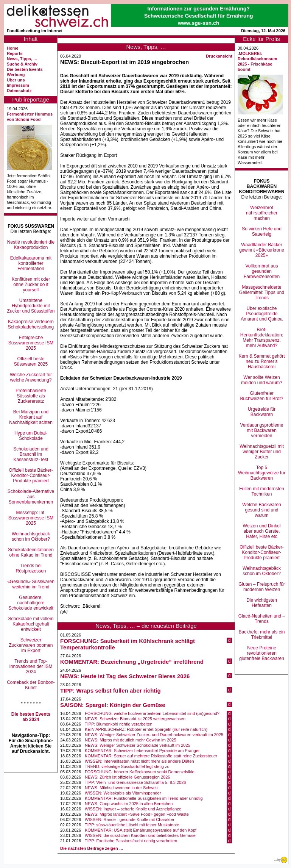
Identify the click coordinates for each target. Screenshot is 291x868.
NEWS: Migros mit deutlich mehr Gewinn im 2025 (130, 740)
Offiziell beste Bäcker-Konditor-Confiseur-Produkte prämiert (31, 475)
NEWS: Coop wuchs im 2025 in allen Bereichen (129, 804)
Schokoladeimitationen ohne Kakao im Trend (31, 552)
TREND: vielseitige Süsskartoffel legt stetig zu (127, 766)
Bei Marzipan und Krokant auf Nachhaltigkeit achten (31, 417)
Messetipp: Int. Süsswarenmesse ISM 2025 (31, 518)
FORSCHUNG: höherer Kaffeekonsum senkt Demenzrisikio (140, 772)
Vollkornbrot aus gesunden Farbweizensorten (262, 271)
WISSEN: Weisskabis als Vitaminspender (123, 793)
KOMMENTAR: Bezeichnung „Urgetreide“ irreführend (132, 662)
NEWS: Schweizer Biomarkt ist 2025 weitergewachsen (135, 719)
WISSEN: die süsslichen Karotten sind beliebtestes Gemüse (140, 835)
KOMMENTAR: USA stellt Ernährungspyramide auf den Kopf (141, 830)
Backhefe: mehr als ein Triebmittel (261, 635)
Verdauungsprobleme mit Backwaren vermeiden (261, 430)
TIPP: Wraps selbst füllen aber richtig (110, 690)
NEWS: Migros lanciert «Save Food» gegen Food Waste (137, 814)
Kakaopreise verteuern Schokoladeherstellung (31, 324)
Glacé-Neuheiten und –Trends (262, 619)
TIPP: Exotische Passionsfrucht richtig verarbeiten (131, 841)
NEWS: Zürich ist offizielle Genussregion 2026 (127, 777)
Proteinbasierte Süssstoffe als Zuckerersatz (31, 396)
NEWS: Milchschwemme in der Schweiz (122, 788)
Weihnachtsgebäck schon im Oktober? (31, 536)
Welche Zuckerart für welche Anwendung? (31, 377)
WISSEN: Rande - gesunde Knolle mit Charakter (130, 820)
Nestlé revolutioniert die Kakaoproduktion (31, 245)
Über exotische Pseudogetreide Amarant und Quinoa (262, 314)
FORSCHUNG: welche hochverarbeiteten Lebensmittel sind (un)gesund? (152, 713)
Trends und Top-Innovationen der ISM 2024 (31, 666)
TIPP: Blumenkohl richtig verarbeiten (119, 724)
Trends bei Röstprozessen (31, 568)
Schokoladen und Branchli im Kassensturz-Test (31, 454)
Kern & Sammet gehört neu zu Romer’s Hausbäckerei (261, 361)
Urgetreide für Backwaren (262, 412)
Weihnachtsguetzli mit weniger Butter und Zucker (262, 452)
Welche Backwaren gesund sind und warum (262, 510)
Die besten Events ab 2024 (31, 717)
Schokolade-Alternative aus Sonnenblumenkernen (31, 497)
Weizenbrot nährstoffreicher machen (262, 213)
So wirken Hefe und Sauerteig (262, 231)
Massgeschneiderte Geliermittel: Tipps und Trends (262, 292)
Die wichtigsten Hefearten (262, 603)
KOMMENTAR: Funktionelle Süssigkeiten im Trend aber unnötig (144, 798)
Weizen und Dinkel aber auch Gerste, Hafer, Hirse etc (262, 531)
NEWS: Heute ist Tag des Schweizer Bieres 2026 (125, 676)
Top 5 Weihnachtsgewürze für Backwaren (262, 473)
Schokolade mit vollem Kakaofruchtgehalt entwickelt (31, 624)
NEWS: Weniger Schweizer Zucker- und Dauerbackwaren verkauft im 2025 (154, 735)
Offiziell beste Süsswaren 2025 (31, 361)
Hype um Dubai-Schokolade (31, 436)
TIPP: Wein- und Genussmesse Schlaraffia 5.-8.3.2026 (135, 782)
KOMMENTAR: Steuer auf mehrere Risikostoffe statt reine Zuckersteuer (151, 756)
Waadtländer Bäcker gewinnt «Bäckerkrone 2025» (262, 250)
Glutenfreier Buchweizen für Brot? (261, 396)
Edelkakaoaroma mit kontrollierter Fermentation (31, 263)
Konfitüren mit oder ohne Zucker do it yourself (31, 285)
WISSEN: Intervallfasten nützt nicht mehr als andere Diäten (139, 761)
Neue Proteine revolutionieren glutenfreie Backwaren (262, 653)
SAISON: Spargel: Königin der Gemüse (113, 705)
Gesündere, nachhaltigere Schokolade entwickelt (31, 603)
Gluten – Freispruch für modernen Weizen (262, 587)
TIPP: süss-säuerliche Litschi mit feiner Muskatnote (132, 825)
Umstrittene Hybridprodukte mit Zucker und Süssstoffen (31, 306)
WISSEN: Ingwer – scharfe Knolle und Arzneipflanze (133, 809)
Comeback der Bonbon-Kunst (31, 685)
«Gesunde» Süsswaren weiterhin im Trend (31, 584)
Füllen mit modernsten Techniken (262, 491)
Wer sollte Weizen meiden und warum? (262, 380)
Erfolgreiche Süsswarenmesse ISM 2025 (31, 343)
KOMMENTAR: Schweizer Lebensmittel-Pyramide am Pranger (142, 751)
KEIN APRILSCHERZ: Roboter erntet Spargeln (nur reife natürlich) (146, 729)
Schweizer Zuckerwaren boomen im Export (31, 645)
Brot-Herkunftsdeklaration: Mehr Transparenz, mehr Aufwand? (262, 338)
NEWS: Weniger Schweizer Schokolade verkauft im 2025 (138, 745)
